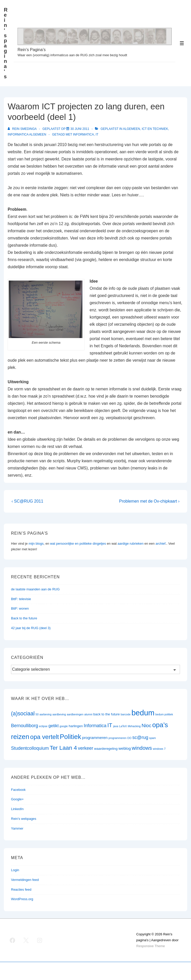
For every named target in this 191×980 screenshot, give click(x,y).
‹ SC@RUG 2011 (27, 501)
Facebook (18, 790)
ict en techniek (155, 129)
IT (97, 134)
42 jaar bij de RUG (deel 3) (31, 628)
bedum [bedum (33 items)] (143, 713)
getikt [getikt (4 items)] (54, 726)
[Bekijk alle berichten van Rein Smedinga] (23, 129)
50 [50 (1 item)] (37, 714)
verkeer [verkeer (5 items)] (86, 748)
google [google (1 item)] (64, 726)
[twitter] (26, 940)
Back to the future (24, 618)
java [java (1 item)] (116, 726)
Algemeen (131, 129)
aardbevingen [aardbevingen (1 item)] (75, 714)
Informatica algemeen (27, 134)
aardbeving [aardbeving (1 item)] (59, 714)
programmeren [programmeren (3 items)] (95, 738)
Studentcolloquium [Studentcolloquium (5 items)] (30, 748)
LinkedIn (17, 809)
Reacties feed (21, 890)
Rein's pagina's (6, 43)
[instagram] (40, 940)
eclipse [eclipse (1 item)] (43, 726)
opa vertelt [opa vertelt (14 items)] (45, 737)
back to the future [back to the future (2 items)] (106, 714)
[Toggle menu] (182, 43)
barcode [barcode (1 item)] (126, 714)
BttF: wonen (20, 608)
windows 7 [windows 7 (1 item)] (159, 749)
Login (15, 870)
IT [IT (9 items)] (110, 725)
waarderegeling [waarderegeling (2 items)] (106, 749)
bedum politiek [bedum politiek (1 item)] (164, 714)
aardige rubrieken (130, 544)
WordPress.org (22, 899)
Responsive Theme (151, 946)
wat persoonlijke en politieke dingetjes (78, 544)
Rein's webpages (24, 819)
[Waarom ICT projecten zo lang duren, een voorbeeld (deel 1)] (80, 129)
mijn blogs (36, 544)
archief (160, 544)
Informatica (83, 134)
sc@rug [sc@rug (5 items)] (140, 737)
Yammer (17, 828)
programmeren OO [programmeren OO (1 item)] (120, 738)
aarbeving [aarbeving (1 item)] (45, 714)
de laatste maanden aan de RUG (35, 589)
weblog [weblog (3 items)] (125, 748)
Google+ (17, 799)
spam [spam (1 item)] (153, 738)
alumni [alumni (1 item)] (88, 714)
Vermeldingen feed (25, 880)
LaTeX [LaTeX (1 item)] (123, 726)
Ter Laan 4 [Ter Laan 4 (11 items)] (63, 748)
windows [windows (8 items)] (142, 748)
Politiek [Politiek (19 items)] (71, 737)
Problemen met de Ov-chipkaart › (149, 501)
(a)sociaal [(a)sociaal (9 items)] (23, 714)
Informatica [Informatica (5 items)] (95, 726)
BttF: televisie (21, 599)
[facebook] (13, 940)
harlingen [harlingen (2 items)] (76, 726)
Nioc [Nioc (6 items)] (146, 726)
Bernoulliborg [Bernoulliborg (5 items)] (25, 726)
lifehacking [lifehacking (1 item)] (134, 726)
